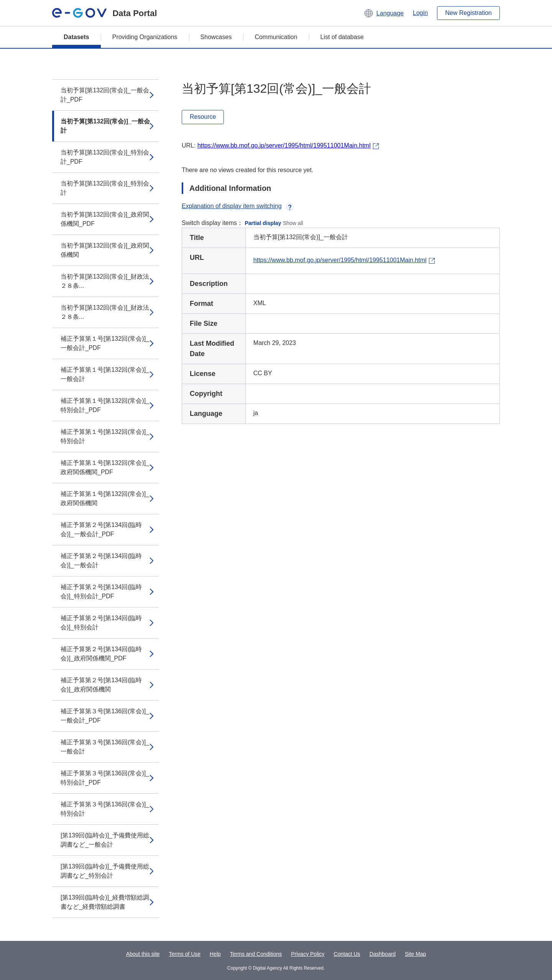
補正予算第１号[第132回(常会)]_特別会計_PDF (105, 405)
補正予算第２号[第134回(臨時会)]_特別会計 (101, 623)
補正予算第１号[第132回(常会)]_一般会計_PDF (105, 343)
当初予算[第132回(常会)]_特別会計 (105, 188)
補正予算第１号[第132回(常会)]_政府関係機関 (105, 498)
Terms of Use (185, 954)
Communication (276, 37)
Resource (203, 117)
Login (420, 13)
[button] (384, 13)
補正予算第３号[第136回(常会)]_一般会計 (105, 747)
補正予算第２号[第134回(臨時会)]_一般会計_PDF (101, 529)
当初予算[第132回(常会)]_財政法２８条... (105, 281)
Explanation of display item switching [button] (238, 206)
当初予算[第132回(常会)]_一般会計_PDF (105, 95)
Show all (293, 223)
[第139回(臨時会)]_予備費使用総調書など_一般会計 (105, 840)
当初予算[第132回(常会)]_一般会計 (105, 126)
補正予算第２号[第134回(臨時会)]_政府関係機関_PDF (101, 654)
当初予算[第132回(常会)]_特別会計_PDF (105, 157)
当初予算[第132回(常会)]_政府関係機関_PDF (105, 219)
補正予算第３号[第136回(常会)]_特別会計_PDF (105, 778)
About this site (143, 954)
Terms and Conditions (256, 954)
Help (215, 954)
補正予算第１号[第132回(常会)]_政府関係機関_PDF (105, 467)
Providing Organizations (145, 37)
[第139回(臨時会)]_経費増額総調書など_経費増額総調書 (105, 902)
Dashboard (383, 954)
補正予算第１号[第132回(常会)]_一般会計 (105, 374)
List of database (342, 37)
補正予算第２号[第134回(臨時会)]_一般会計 (101, 561)
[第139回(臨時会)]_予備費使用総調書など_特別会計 (105, 871)
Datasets (76, 37)
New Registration (468, 13)
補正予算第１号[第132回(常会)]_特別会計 (105, 436)
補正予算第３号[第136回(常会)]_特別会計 (105, 809)
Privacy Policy (308, 954)
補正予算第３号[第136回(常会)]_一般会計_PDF (105, 716)
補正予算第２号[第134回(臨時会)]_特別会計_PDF (101, 592)
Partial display (263, 223)
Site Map (415, 954)
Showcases (216, 37)
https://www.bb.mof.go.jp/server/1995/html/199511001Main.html (284, 145)
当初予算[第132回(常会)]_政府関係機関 (105, 250)
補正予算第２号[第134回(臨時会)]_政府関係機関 (101, 685)
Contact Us (347, 954)
